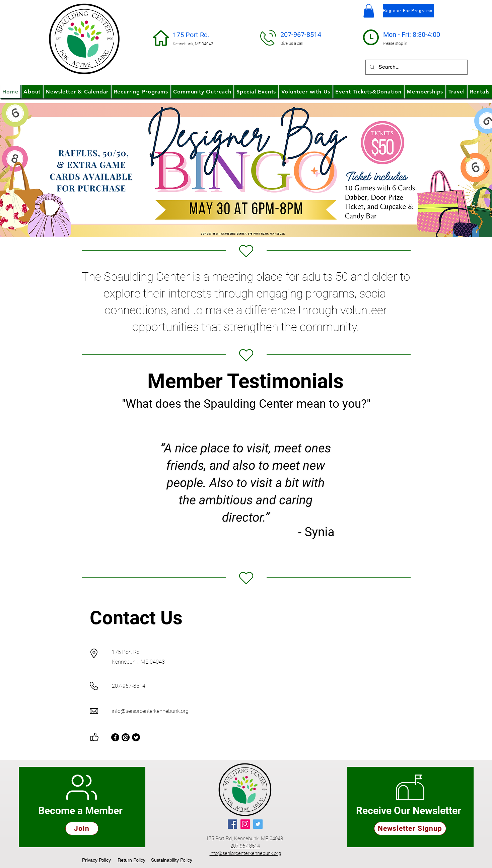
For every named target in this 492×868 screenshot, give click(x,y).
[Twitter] (136, 737)
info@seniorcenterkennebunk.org (150, 711)
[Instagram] (126, 737)
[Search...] (416, 67)
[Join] (82, 828)
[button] (369, 11)
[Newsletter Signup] (410, 828)
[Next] (488, 170)
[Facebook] (115, 737)
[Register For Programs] (408, 11)
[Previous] (4, 170)
